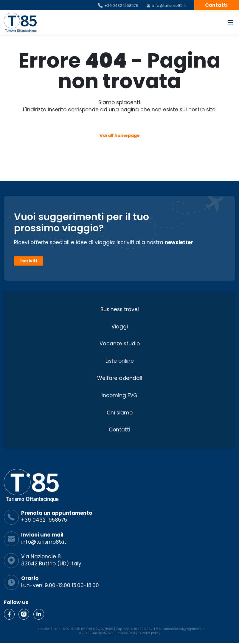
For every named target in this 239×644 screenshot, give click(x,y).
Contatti (216, 5)
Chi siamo (120, 413)
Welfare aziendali (120, 378)
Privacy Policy (127, 633)
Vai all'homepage (120, 135)
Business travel (120, 309)
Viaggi (120, 327)
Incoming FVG (119, 395)
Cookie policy (150, 633)
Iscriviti (29, 261)
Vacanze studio (120, 344)
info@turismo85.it (169, 6)
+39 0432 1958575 (121, 6)
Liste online (120, 361)
